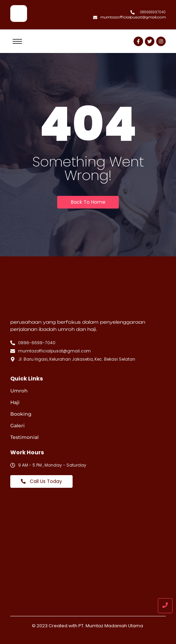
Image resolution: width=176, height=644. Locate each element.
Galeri (17, 426)
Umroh (19, 391)
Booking (21, 414)
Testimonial (24, 437)
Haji (15, 402)
